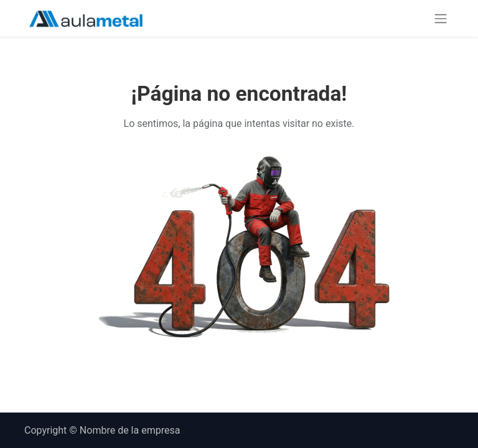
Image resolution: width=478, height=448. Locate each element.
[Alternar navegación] (441, 18)
